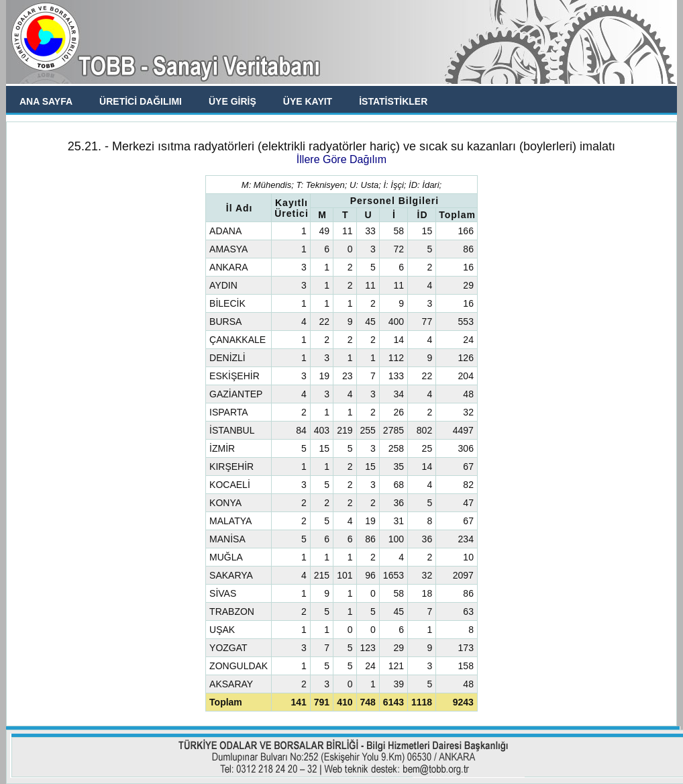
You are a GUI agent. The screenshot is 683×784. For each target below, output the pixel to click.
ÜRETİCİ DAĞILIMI (141, 101)
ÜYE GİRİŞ (232, 101)
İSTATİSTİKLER (393, 101)
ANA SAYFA (46, 101)
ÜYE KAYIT (308, 101)
